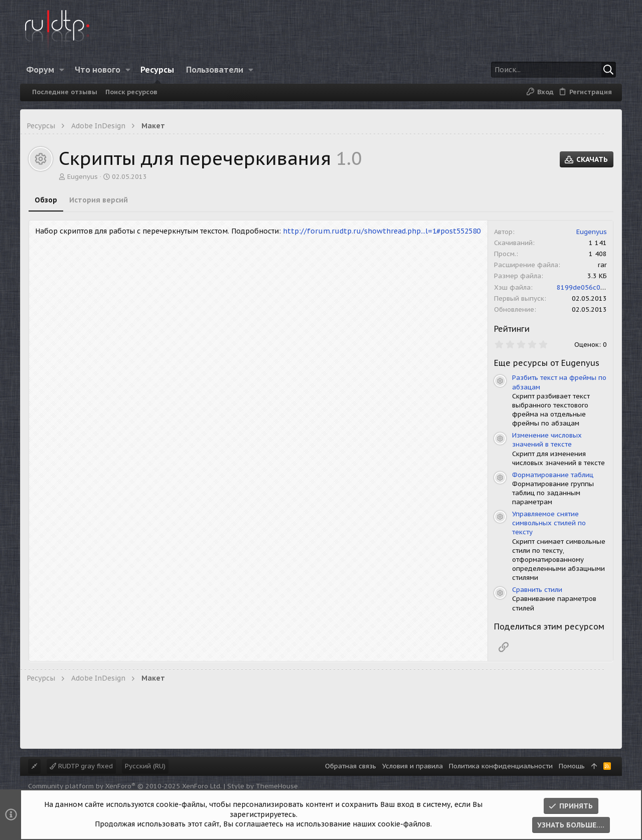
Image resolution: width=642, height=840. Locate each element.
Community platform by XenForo (125, 786)
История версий (99, 200)
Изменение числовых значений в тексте (547, 440)
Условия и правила (413, 766)
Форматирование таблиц (553, 475)
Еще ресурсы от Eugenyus (547, 363)
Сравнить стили (537, 590)
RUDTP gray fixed (81, 766)
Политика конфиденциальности (501, 766)
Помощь (572, 766)
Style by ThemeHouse (263, 786)
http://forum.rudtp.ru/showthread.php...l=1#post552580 (382, 231)
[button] (62, 70)
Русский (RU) (145, 766)
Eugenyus (83, 177)
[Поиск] (553, 70)
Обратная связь (351, 766)
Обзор (46, 200)
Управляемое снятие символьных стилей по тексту (549, 523)
